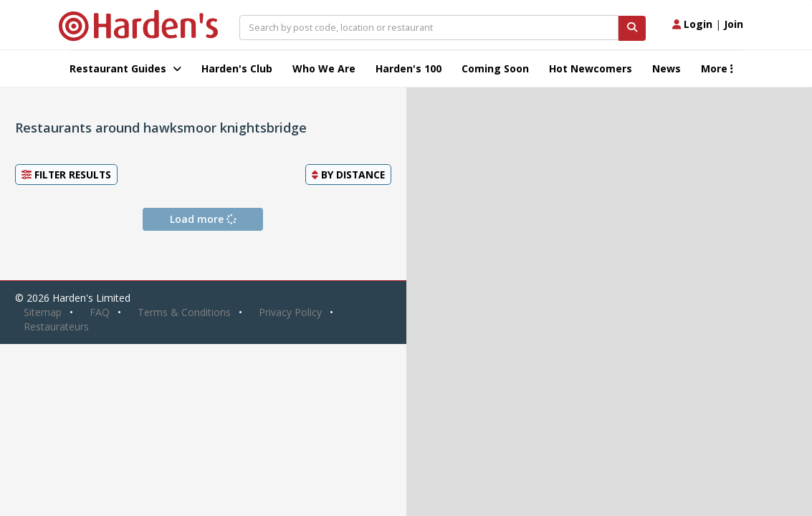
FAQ (100, 312)
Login (692, 24)
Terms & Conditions (184, 312)
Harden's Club (237, 68)
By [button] (348, 175)
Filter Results (66, 175)
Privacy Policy (290, 312)
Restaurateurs (56, 326)
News (667, 68)
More (717, 68)
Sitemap (43, 312)
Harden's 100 (409, 68)
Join (734, 24)
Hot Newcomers (591, 68)
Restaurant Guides (125, 68)
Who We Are (324, 68)
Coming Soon (495, 68)
